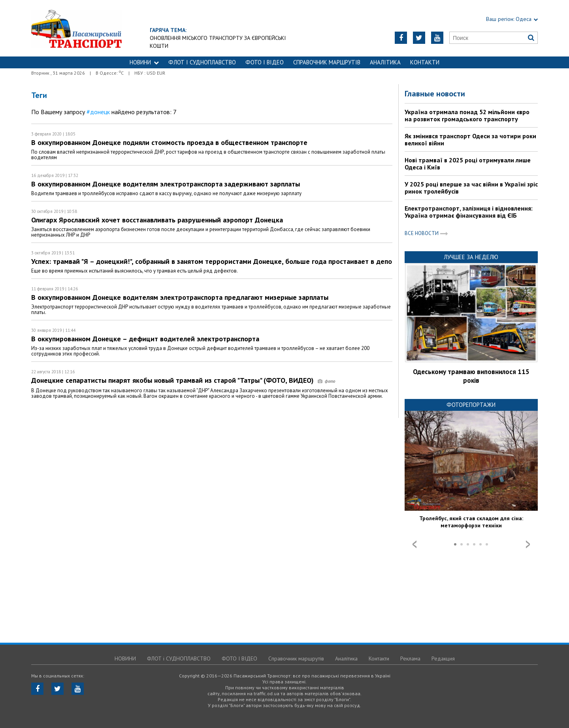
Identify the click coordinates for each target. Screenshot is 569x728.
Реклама (410, 658)
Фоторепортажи (471, 405)
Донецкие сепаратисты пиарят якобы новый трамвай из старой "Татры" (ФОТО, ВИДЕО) (183, 380)
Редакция (443, 658)
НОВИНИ (144, 62)
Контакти (425, 62)
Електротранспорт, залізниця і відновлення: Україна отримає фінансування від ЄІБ (469, 212)
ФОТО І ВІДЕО (265, 62)
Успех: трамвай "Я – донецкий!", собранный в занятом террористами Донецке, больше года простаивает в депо (212, 261)
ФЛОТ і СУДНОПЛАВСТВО (202, 62)
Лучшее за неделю (471, 257)
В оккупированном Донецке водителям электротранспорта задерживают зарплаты (166, 184)
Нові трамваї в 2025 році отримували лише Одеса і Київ (468, 164)
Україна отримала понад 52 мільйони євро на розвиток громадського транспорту (467, 115)
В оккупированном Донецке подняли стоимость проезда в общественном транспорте (169, 142)
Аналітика (385, 62)
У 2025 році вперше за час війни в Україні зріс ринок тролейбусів (471, 188)
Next (528, 544)
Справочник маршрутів (327, 62)
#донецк (98, 112)
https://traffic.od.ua (76, 28)
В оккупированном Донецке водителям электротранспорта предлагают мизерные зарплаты (180, 297)
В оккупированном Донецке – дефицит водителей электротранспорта (145, 339)
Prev (415, 544)
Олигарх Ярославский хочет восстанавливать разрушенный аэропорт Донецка (157, 220)
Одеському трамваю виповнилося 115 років (471, 376)
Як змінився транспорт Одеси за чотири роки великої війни (470, 139)
